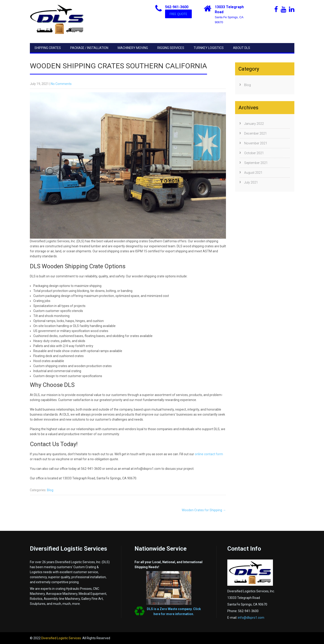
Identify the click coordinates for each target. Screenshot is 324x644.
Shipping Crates (48, 48)
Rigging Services (171, 48)
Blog (50, 490)
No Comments (61, 84)
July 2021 (251, 182)
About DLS (242, 48)
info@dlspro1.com (251, 618)
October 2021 (254, 153)
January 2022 (254, 124)
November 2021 (256, 143)
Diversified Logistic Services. (62, 638)
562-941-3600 (177, 7)
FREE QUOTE (178, 14)
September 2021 (256, 163)
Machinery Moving (133, 48)
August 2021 (253, 173)
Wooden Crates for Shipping (204, 510)
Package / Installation (89, 48)
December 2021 (255, 133)
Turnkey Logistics (209, 48)
